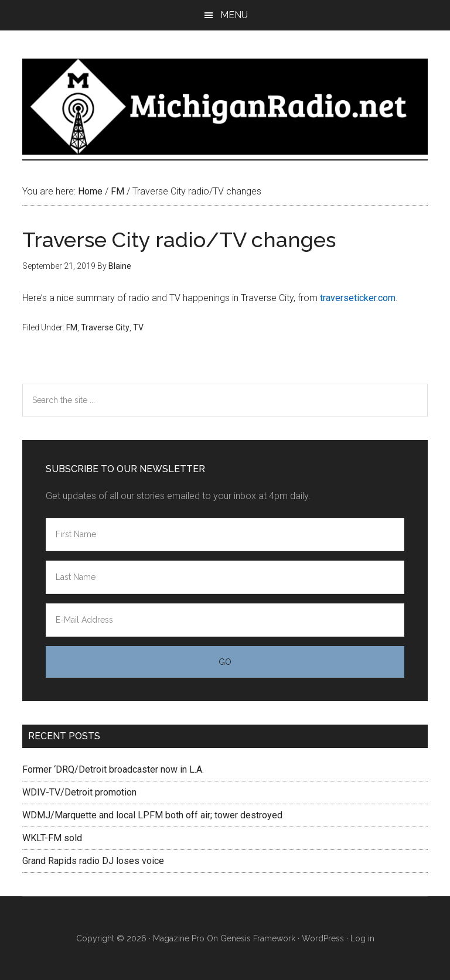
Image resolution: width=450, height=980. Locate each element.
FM (72, 327)
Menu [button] (234, 15)
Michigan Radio (225, 107)
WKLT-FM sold (52, 838)
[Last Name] (225, 577)
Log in (362, 938)
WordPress (323, 938)
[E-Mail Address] (225, 620)
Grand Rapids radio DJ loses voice (93, 861)
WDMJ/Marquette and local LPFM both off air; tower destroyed (152, 815)
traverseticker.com (358, 298)
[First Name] (225, 535)
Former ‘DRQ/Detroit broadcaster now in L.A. (113, 769)
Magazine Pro (179, 938)
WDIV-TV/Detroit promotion (79, 792)
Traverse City (105, 327)
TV (138, 327)
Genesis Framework (258, 938)
